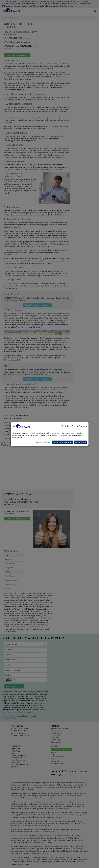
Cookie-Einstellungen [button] (44, 442)
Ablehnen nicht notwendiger (62, 442)
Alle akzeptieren (80, 442)
